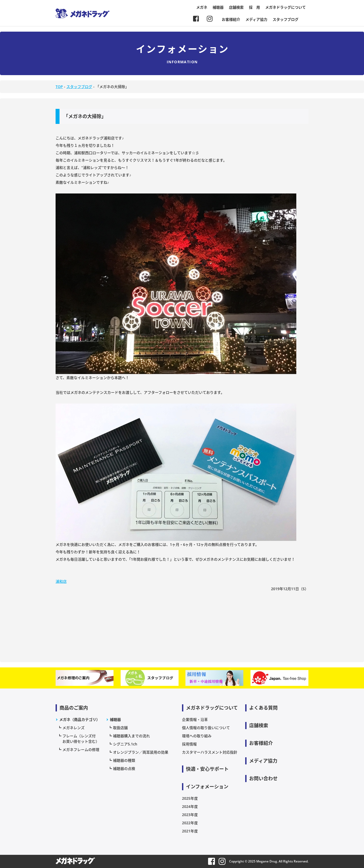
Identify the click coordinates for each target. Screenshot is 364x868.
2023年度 (190, 815)
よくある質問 (263, 708)
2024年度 (190, 806)
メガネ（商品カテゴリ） (80, 719)
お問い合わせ (263, 778)
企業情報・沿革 (195, 719)
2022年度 (190, 823)
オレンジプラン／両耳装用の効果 (141, 752)
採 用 (254, 7)
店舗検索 (236, 7)
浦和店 (61, 581)
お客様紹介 (231, 19)
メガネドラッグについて (286, 7)
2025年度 (190, 798)
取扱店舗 (120, 728)
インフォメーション (207, 787)
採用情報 (189, 744)
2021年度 (190, 831)
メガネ (202, 7)
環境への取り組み (197, 736)
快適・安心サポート (207, 769)
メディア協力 (256, 19)
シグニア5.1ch (125, 744)
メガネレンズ (73, 728)
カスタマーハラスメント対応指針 (210, 752)
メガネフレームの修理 (81, 750)
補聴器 (218, 7)
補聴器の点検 (124, 768)
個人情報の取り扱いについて (206, 728)
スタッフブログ (286, 19)
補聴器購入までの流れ (131, 736)
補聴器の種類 (124, 760)
